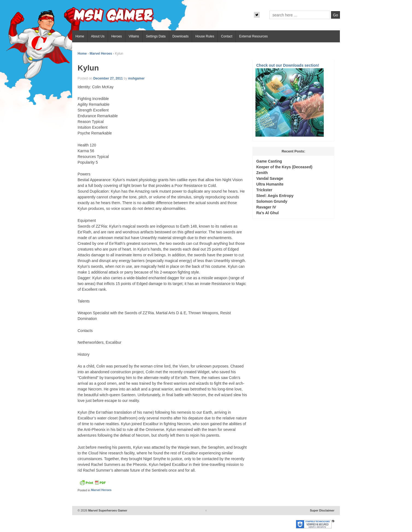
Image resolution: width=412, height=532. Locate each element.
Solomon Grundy (272, 201)
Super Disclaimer (322, 510)
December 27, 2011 (108, 78)
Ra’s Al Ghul (267, 213)
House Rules (205, 36)
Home (80, 36)
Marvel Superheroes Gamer (107, 510)
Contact (227, 36)
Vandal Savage (270, 178)
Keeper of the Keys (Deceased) (284, 167)
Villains (134, 36)
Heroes (117, 36)
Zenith (262, 173)
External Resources (253, 36)
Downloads (180, 36)
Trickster (264, 190)
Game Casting (269, 161)
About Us (98, 36)
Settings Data (156, 36)
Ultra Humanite (270, 184)
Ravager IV (266, 207)
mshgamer (136, 78)
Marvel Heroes (101, 54)
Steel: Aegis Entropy (275, 196)
